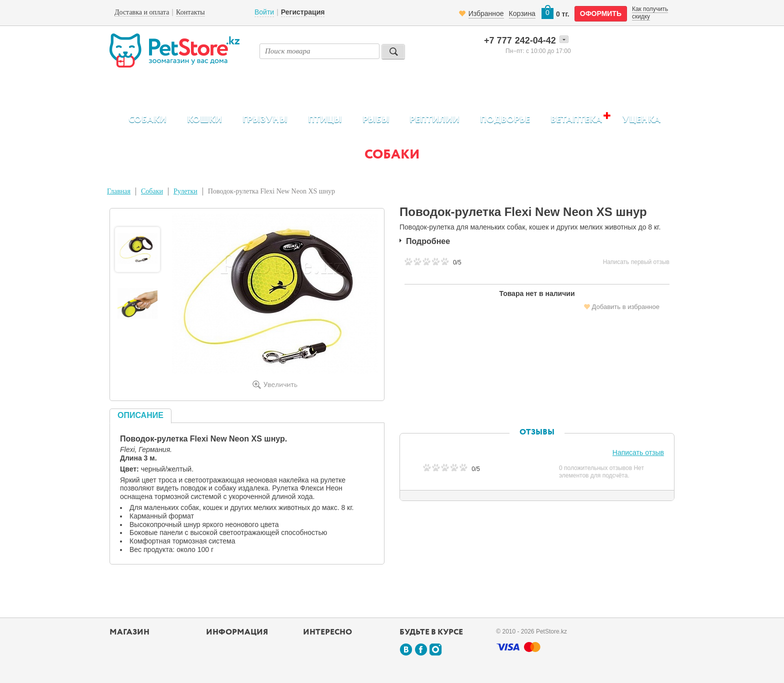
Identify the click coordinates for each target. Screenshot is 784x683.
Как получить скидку (650, 12)
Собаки (147, 120)
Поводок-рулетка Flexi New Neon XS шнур (271, 191)
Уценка (641, 120)
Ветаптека (576, 120)
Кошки (204, 120)
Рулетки (185, 191)
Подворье (505, 120)
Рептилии (434, 120)
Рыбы (376, 120)
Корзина (522, 13)
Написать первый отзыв (636, 262)
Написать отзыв (638, 452)
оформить (601, 13)
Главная (119, 191)
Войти (264, 12)
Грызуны (265, 120)
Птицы (325, 120)
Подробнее (428, 241)
